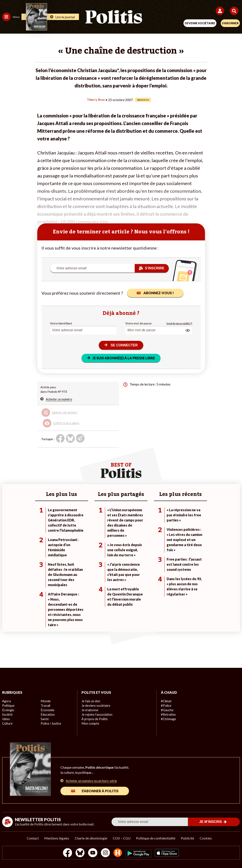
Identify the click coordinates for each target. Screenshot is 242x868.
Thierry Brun (96, 99)
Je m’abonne (90, 710)
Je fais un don (91, 701)
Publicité (188, 838)
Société (7, 715)
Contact (33, 838)
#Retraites (168, 715)
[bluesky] (79, 853)
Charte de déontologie (91, 838)
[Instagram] (105, 853)
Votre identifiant (61, 323)
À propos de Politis (94, 719)
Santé (45, 719)
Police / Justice (51, 723)
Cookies (206, 838)
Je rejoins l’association (96, 715)
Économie (47, 710)
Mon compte (90, 723)
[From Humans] (118, 853)
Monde (45, 701)
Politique (8, 706)
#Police (166, 706)
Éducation (47, 715)
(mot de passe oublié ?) (179, 323)
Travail (45, 706)
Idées (6, 719)
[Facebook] (65, 853)
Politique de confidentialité (156, 838)
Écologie (8, 710)
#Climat (166, 701)
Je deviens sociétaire (95, 706)
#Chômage (168, 719)
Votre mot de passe (138, 323)
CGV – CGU (122, 838)
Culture (7, 723)
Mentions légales (57, 838)
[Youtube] (92, 853)
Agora (6, 701)
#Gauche (167, 710)
